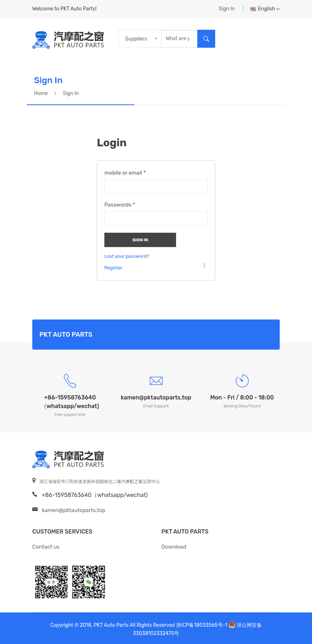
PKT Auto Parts (185, 532)
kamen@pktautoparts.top (74, 510)
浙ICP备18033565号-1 (202, 625)
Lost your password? (127, 256)
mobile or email (125, 173)
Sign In (227, 9)
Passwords (120, 205)
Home (41, 93)
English (265, 9)
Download (174, 547)
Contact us (46, 547)
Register (114, 268)
